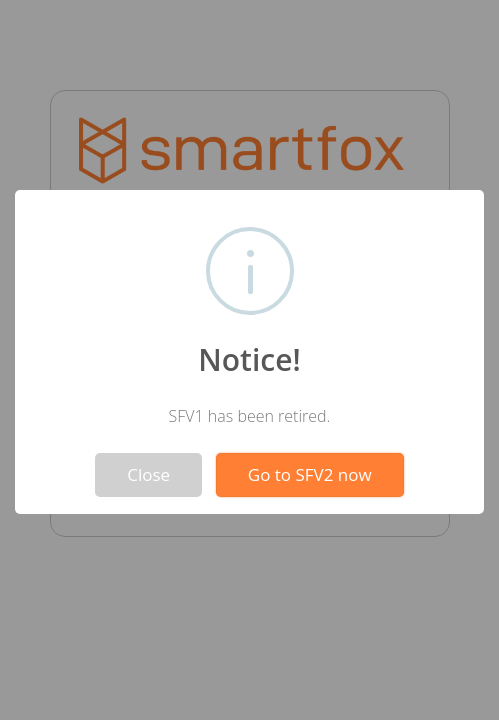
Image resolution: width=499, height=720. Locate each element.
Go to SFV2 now (310, 474)
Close (148, 474)
